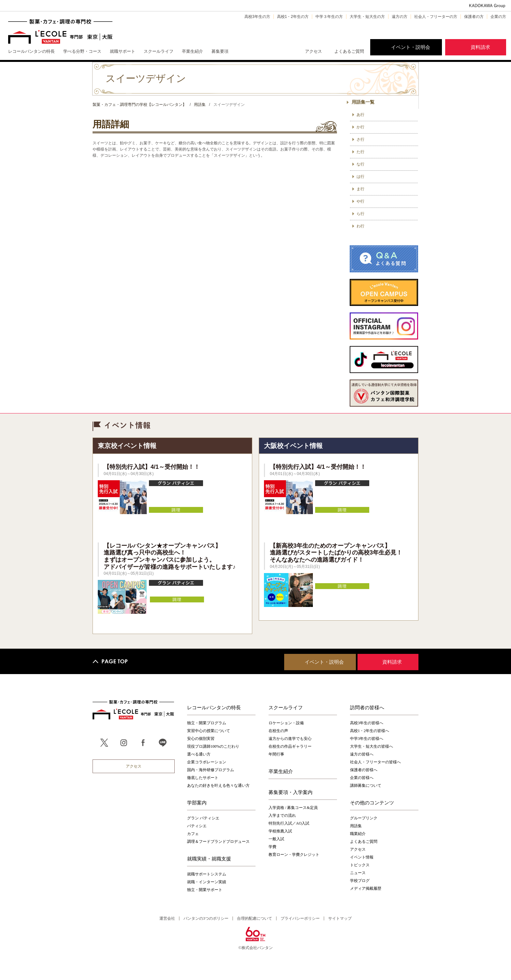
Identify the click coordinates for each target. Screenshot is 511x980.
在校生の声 (278, 731)
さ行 (360, 139)
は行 (360, 177)
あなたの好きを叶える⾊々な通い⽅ (218, 785)
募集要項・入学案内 (291, 792)
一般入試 (276, 839)
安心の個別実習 (201, 739)
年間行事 (276, 754)
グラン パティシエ (203, 818)
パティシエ (197, 826)
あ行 (360, 115)
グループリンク (364, 818)
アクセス (314, 51)
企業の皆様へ (362, 778)
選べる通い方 (199, 754)
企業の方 (498, 17)
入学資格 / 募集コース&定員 (293, 808)
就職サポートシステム (207, 874)
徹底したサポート (203, 778)
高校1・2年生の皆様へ (370, 731)
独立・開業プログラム (207, 723)
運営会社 (167, 918)
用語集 (356, 826)
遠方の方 (400, 17)
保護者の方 (474, 17)
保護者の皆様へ (364, 770)
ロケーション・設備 (286, 723)
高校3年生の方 (257, 17)
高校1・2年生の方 (293, 17)
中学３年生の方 (329, 17)
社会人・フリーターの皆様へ (375, 762)
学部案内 (197, 802)
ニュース (358, 873)
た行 (360, 152)
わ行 (360, 226)
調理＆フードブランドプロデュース (218, 842)
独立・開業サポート (205, 890)
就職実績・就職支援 (209, 858)
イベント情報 (362, 857)
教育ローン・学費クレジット (294, 855)
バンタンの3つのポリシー (206, 918)
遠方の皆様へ (362, 754)
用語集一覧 (363, 102)
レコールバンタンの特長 (214, 707)
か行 (360, 127)
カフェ (193, 834)
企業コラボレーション (207, 762)
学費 (272, 847)
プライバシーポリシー (300, 918)
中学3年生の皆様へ (367, 739)
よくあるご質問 (349, 51)
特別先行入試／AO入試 (289, 823)
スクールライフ (286, 707)
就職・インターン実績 (207, 882)
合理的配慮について (255, 918)
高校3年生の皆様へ (367, 723)
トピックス (360, 865)
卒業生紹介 (281, 771)
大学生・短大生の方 (367, 17)
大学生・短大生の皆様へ (372, 746)
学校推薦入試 (280, 831)
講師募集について (366, 785)
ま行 (360, 189)
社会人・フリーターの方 (436, 17)
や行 (360, 201)
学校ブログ (360, 881)
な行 (360, 164)
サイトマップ (340, 918)
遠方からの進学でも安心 (290, 739)
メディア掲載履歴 (366, 888)
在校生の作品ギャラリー (290, 746)
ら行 (360, 214)
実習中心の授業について (209, 731)
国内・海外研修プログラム (211, 770)
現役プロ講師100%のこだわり (213, 746)
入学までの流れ (282, 815)
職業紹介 (358, 834)
